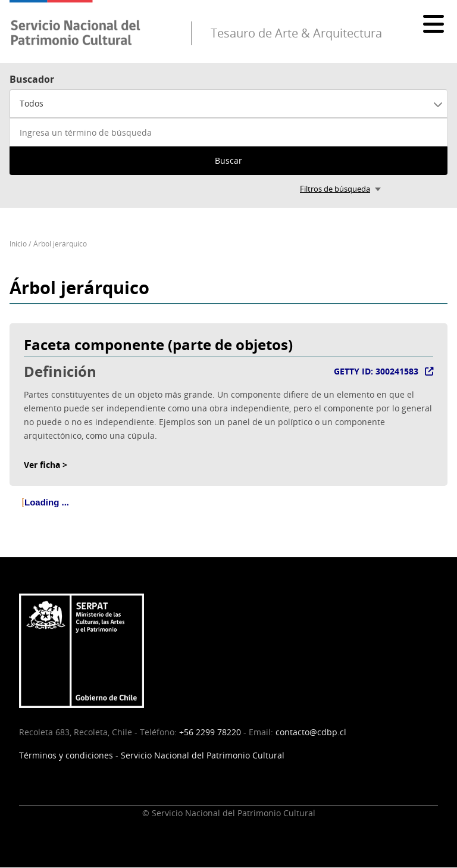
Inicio (18, 244)
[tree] (228, 512)
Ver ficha (42, 465)
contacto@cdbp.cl (311, 732)
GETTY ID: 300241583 (376, 371)
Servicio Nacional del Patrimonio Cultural (203, 755)
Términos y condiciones (66, 755)
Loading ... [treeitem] (47, 502)
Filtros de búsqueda (335, 189)
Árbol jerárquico (60, 244)
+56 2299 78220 (210, 732)
